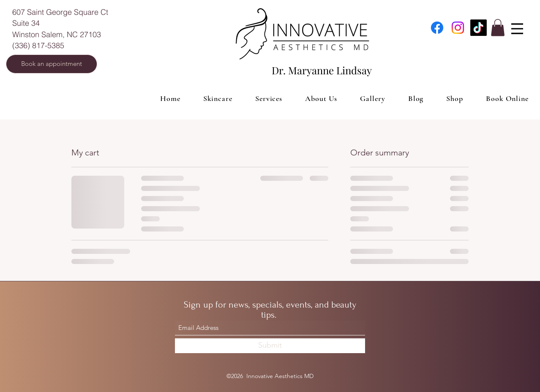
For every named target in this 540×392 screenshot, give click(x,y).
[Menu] (517, 29)
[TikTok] (479, 28)
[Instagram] (458, 28)
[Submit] (270, 346)
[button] (498, 28)
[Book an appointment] (52, 64)
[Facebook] (437, 28)
